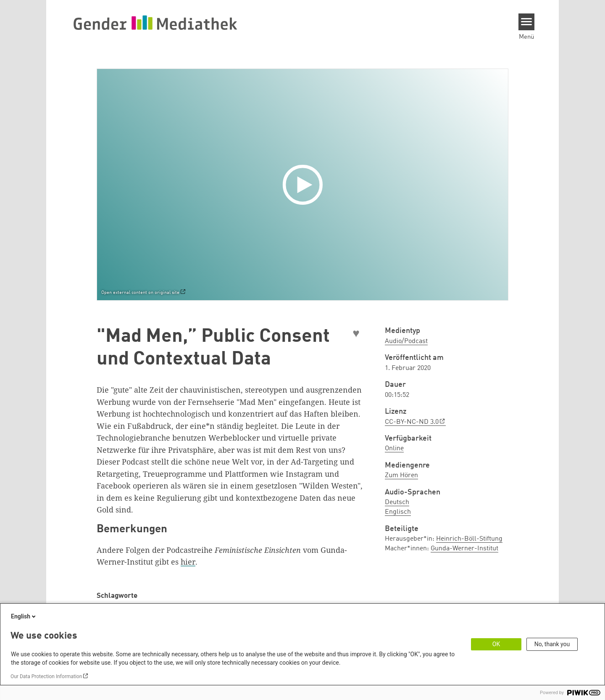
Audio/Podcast (406, 341)
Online (394, 449)
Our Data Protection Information (46, 676)
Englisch (398, 512)
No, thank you (552, 644)
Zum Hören (401, 475)
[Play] (305, 185)
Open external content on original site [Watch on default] (140, 293)
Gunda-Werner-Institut (464, 549)
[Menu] (527, 22)
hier (188, 562)
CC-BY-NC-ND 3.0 (412, 422)
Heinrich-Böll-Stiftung (469, 539)
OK (496, 644)
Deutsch (397, 502)
